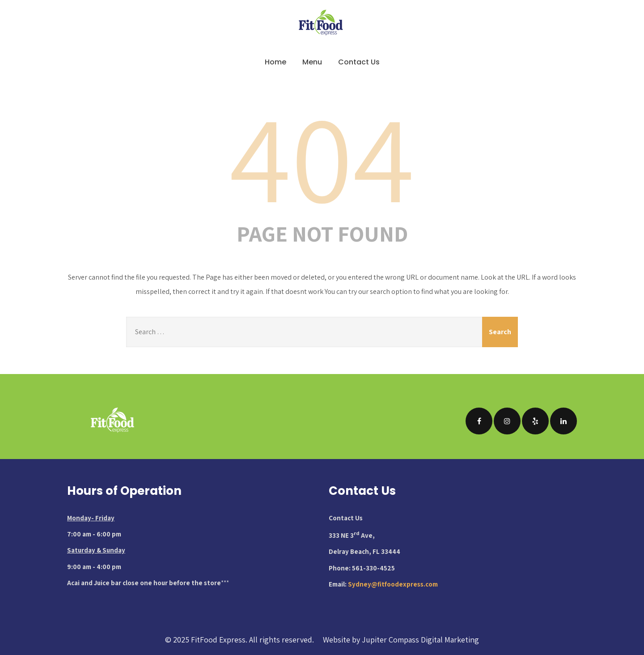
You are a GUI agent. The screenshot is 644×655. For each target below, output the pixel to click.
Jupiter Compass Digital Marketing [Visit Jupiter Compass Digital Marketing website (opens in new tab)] (420, 640)
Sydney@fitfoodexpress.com (393, 584)
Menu (312, 62)
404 (322, 156)
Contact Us (359, 62)
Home (275, 62)
